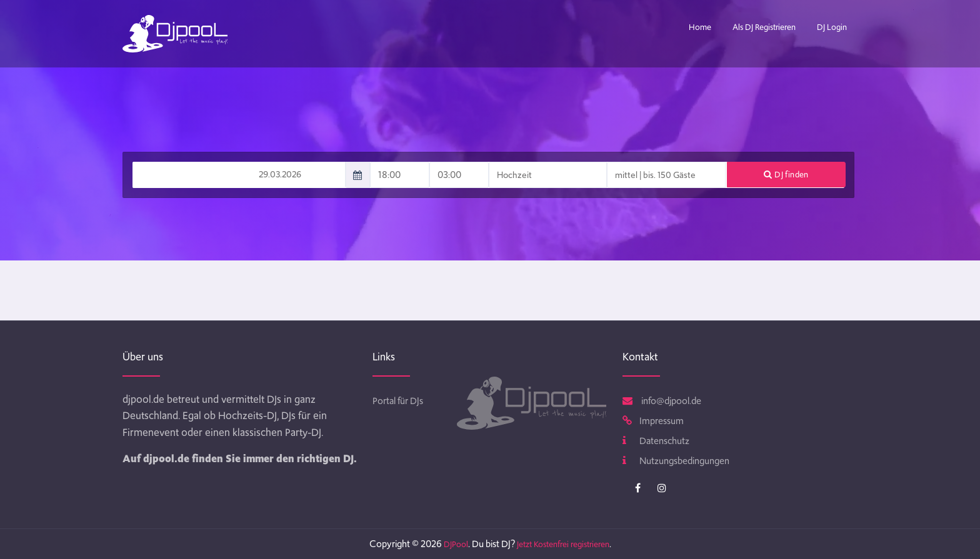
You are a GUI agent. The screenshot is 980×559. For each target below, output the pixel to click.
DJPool (456, 544)
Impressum (653, 421)
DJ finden (786, 175)
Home (700, 27)
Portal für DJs (398, 401)
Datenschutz (656, 441)
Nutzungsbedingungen (676, 461)
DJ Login (832, 27)
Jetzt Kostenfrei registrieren (563, 544)
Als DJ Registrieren (764, 27)
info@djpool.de (662, 401)
